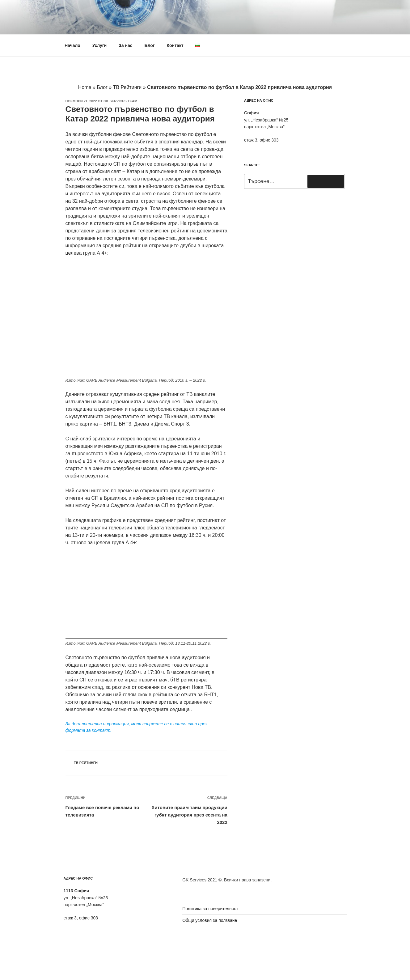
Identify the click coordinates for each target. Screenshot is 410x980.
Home (85, 87)
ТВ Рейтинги (127, 87)
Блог (149, 45)
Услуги (100, 45)
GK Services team (120, 101)
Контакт (175, 45)
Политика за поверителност (210, 909)
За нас (125, 45)
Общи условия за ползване (210, 920)
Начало (72, 45)
